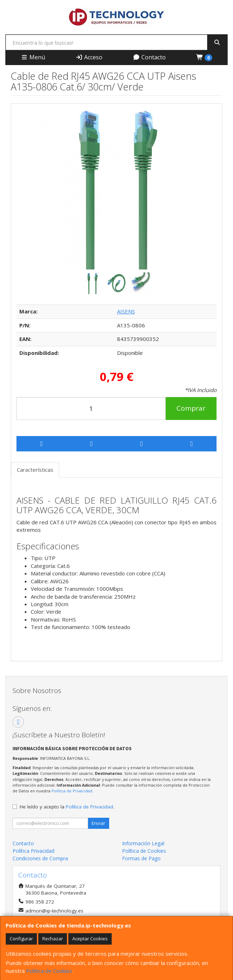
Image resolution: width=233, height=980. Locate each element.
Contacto (149, 57)
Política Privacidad (33, 851)
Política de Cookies (49, 971)
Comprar (191, 408)
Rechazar (53, 939)
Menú (33, 57)
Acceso (89, 57)
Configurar (21, 939)
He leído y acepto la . (67, 807)
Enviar (98, 823)
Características (35, 470)
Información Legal (143, 843)
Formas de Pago (141, 858)
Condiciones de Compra (40, 858)
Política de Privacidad (72, 791)
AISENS (126, 311)
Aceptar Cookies (90, 939)
